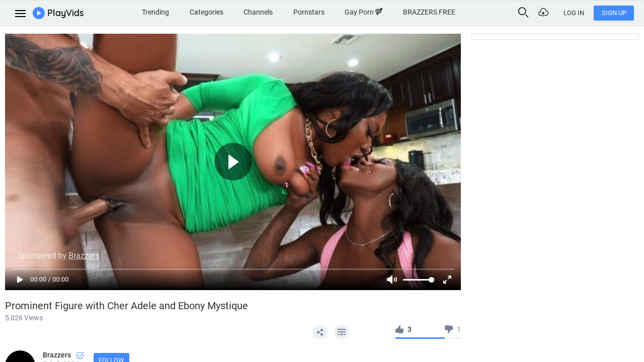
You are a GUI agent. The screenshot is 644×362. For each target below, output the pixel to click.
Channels (258, 12)
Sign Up (614, 13)
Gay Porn (364, 12)
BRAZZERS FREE (429, 12)
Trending (155, 12)
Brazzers (63, 355)
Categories (207, 12)
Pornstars (309, 12)
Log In (574, 13)
